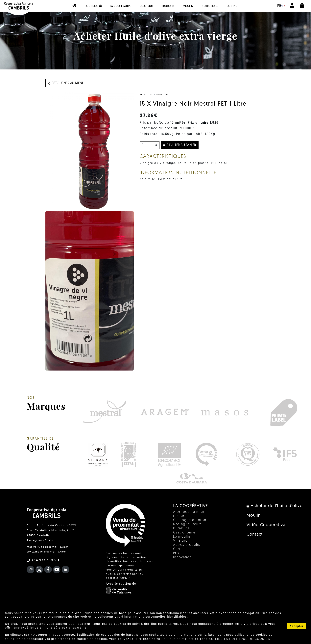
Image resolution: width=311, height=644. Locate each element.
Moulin (188, 6)
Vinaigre (163, 95)
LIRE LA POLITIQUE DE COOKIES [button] (243, 639)
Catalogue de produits (193, 520)
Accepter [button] (297, 626)
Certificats (182, 549)
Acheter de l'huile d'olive (275, 506)
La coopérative (120, 6)
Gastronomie (184, 533)
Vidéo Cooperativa (266, 525)
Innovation (182, 557)
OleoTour (146, 6)
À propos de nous (189, 512)
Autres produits (187, 545)
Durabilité (181, 528)
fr (281, 6)
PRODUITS (168, 6)
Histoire (180, 516)
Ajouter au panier (180, 145)
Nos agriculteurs (187, 524)
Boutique (93, 6)
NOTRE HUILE (210, 6)
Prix (176, 553)
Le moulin (182, 537)
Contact (233, 6)
